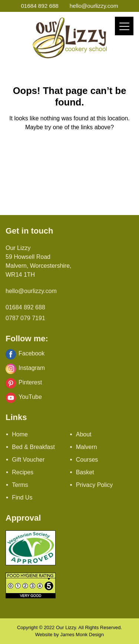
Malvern (87, 447)
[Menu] (124, 26)
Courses (87, 460)
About (84, 434)
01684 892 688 (39, 6)
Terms (20, 485)
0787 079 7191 (25, 318)
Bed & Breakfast (33, 447)
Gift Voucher (28, 460)
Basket (85, 472)
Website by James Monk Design (69, 635)
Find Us (22, 497)
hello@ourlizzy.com (94, 6)
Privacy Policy (95, 485)
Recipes (23, 472)
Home (20, 434)
